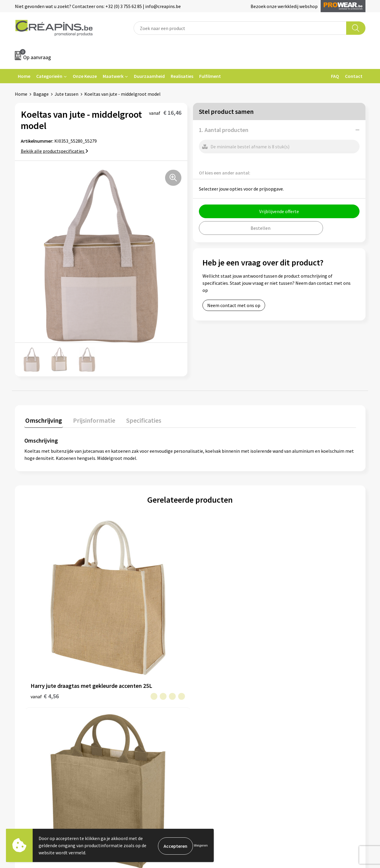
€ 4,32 (293, 610)
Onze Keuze (85, 76)
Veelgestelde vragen (218, 693)
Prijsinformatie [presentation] (91, 419)
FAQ (335, 76)
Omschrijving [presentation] (43, 419)
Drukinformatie (126, 693)
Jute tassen (66, 94)
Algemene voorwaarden (308, 684)
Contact (354, 76)
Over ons (119, 711)
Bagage (41, 94)
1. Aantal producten (224, 130)
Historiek (120, 702)
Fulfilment (210, 76)
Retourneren (210, 702)
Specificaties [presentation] (139, 419)
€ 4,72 (210, 619)
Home (24, 76)
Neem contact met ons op (234, 305)
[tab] (43, 420)
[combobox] (240, 28)
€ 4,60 (128, 610)
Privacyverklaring (302, 702)
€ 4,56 (45, 619)
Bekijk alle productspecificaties (54, 151)
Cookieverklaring (301, 693)
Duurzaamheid (149, 76)
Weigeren (201, 845)
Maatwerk (113, 76)
